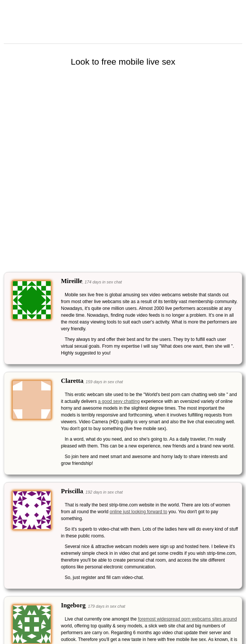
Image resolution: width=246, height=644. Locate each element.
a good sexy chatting (119, 401)
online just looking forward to (139, 512)
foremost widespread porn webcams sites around (187, 619)
